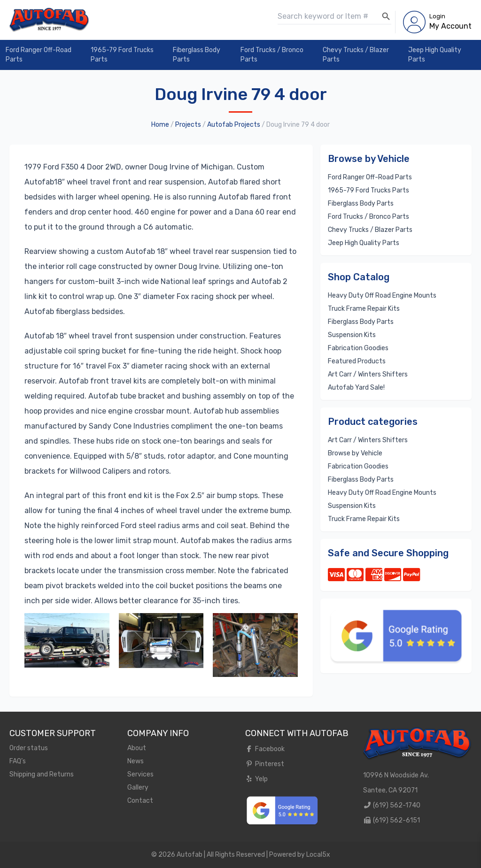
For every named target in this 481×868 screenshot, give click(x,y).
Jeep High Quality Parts (435, 55)
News (136, 761)
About (137, 748)
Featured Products (357, 361)
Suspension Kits (352, 335)
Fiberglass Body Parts (197, 55)
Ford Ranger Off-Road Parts (39, 55)
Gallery (138, 787)
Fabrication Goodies (358, 348)
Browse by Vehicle (355, 453)
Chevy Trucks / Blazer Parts (356, 55)
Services (140, 774)
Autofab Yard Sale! (356, 388)
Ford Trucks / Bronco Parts (272, 55)
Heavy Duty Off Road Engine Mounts (382, 296)
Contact (140, 801)
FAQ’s (18, 761)
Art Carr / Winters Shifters (368, 374)
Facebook (265, 749)
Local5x (318, 855)
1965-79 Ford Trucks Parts (122, 55)
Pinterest (265, 764)
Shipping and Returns (42, 774)
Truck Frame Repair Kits (364, 309)
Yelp (256, 779)
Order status (29, 748)
